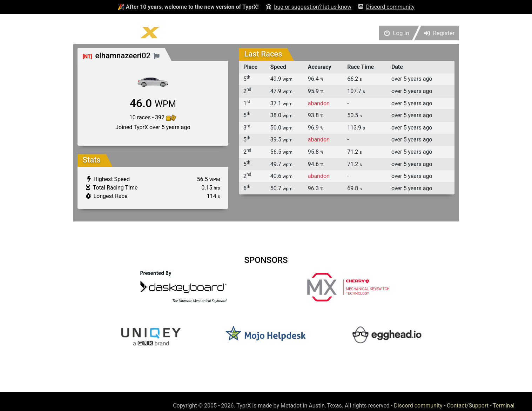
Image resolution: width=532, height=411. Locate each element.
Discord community (418, 406)
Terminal (504, 406)
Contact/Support (468, 406)
